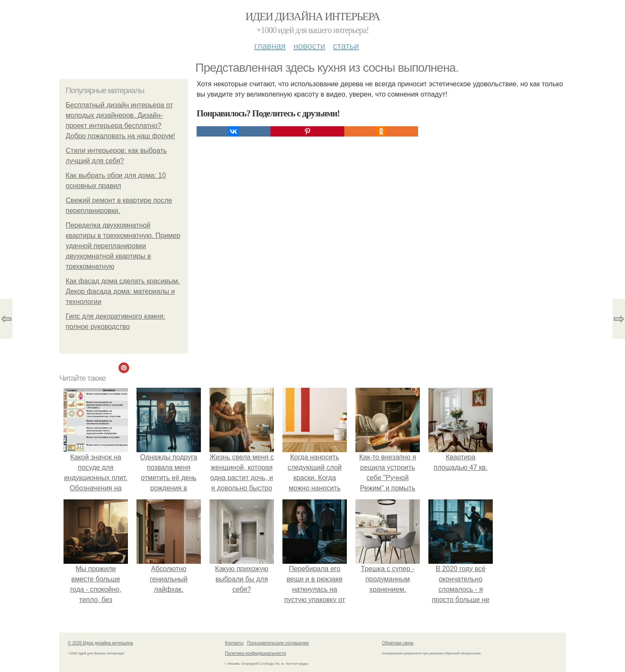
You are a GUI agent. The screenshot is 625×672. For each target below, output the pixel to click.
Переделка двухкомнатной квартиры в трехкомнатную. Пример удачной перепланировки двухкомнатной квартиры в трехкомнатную (123, 246)
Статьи (346, 46)
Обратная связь (398, 643)
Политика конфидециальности (255, 653)
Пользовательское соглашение (278, 643)
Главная (270, 46)
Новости (309, 46)
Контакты (234, 643)
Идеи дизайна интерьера (313, 17)
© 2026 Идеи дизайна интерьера (100, 643)
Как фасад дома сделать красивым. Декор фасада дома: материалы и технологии (123, 291)
